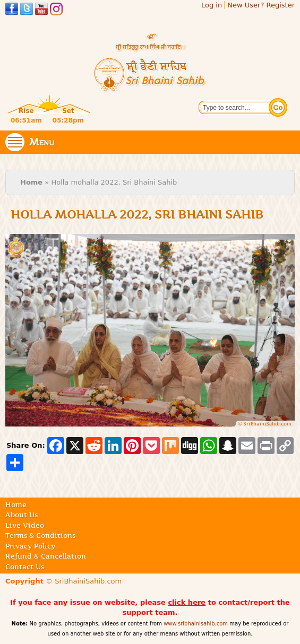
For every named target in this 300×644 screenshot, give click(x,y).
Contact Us (25, 567)
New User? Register (261, 5)
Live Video (25, 525)
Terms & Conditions (40, 535)
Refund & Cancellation (46, 556)
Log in (212, 5)
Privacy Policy (30, 546)
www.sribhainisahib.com (196, 624)
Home (31, 182)
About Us (22, 515)
